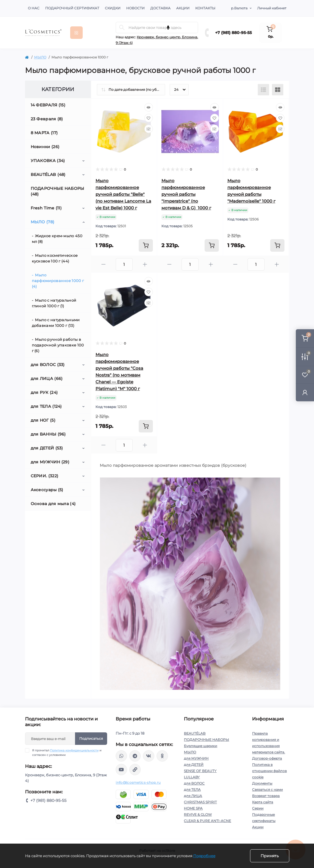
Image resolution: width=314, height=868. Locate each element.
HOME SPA (193, 808)
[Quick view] (149, 107)
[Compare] (149, 129)
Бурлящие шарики (200, 746)
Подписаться (91, 738)
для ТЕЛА (192, 790)
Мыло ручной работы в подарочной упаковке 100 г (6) (58, 345)
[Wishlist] (149, 118)
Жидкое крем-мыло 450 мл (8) (57, 239)
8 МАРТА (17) (44, 133)
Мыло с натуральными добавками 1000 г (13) (56, 323)
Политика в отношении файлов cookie (269, 771)
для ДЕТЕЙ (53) (47, 448)
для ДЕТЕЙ (194, 765)
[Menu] (76, 33)
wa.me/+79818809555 (121, 756)
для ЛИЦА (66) (47, 379)
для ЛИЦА (193, 796)
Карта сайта (263, 802)
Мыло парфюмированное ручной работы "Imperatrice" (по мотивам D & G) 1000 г (186, 194)
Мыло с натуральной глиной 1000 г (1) (54, 303)
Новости (135, 8)
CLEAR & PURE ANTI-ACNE (207, 821)
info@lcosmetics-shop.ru (138, 782)
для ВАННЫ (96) (48, 434)
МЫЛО (40, 57)
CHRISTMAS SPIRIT (200, 802)
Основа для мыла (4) (53, 504)
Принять (270, 856)
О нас (34, 8)
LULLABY (192, 777)
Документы (262, 783)
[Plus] (145, 264)
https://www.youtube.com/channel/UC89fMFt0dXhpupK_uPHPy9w (121, 770)
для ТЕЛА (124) (46, 406)
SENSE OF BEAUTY (200, 771)
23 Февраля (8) (47, 119)
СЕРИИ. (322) (45, 476)
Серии (258, 808)
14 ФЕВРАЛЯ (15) (48, 105)
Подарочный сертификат (72, 8)
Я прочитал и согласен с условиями (67, 753)
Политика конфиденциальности (74, 750)
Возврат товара (266, 796)
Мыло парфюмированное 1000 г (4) (58, 281)
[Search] (122, 28)
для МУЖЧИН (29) (50, 462)
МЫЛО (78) (43, 222)
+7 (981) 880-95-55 (233, 33)
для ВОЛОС (194, 783)
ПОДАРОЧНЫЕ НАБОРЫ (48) (58, 191)
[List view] (263, 90)
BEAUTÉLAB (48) (48, 175)
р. (239, 8)
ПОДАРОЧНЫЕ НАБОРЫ (206, 740)
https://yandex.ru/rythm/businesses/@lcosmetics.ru (135, 770)
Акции (183, 8)
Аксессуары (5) (47, 490)
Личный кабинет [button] (272, 8)
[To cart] (146, 245)
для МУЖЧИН (196, 758)
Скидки (113, 8)
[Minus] (103, 264)
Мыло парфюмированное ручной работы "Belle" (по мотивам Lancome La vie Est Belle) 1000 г (123, 194)
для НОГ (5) (43, 420)
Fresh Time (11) (46, 208)
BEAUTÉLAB (195, 733)
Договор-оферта (267, 758)
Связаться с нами (267, 790)
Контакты (205, 8)
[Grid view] (278, 90)
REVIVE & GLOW (198, 815)
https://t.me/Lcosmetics (135, 756)
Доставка (160, 8)
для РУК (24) (44, 392)
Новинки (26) (45, 147)
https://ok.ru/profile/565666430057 (162, 756)
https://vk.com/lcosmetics (149, 756)
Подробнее (204, 856)
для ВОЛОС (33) (48, 365)
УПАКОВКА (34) (48, 161)
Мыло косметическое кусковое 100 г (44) (55, 258)
